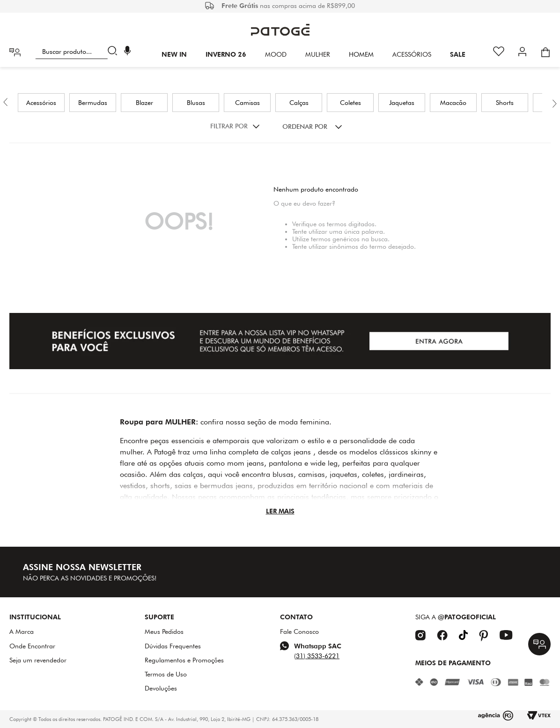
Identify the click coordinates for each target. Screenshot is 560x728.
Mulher (318, 54)
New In (174, 54)
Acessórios (412, 54)
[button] (127, 52)
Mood (276, 54)
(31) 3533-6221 (317, 656)
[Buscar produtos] (114, 52)
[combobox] (78, 52)
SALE (458, 54)
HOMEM (361, 54)
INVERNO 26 (226, 54)
